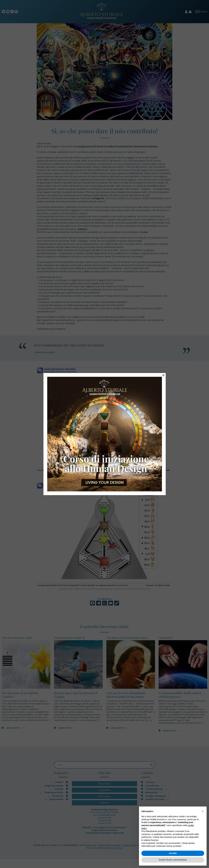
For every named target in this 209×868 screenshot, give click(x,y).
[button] (203, 811)
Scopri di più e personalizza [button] (173, 860)
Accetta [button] (173, 853)
